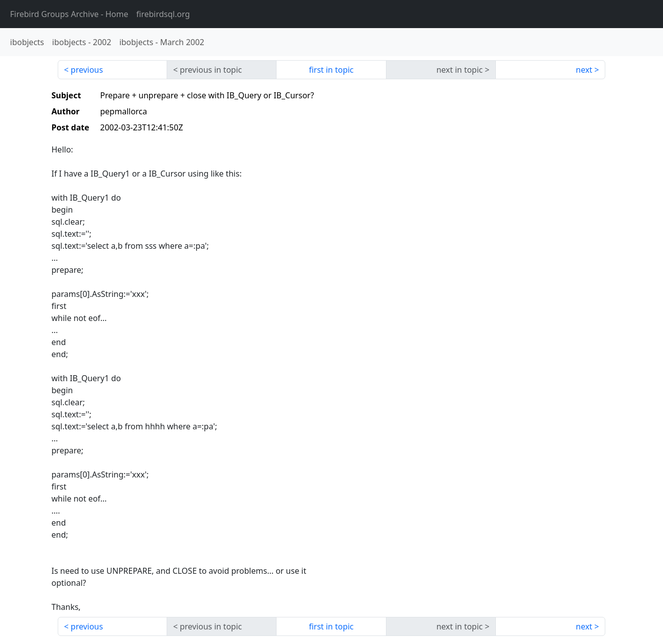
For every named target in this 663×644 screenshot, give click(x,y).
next (584, 70)
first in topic (331, 70)
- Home (69, 14)
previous (87, 70)
